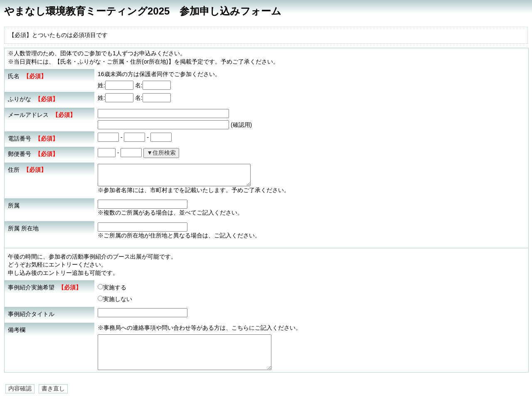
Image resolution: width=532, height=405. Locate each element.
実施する (112, 287)
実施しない (115, 299)
